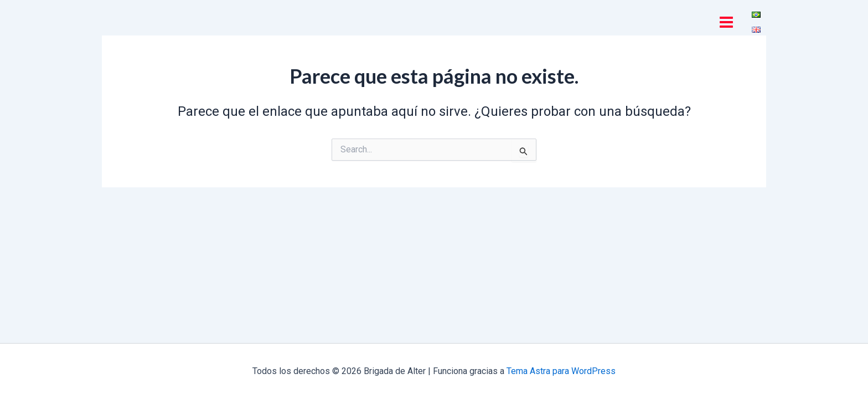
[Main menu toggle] (726, 22)
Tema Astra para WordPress (561, 371)
